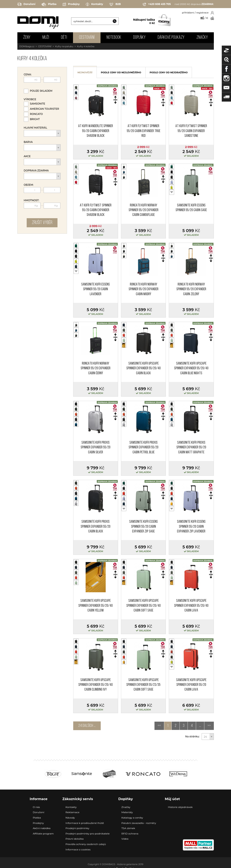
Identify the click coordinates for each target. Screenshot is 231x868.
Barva (28, 142)
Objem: (29, 185)
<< (159, 726)
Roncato (36, 114)
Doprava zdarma (36, 171)
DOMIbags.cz (27, 46)
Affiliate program (43, 834)
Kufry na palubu (64, 46)
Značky (202, 38)
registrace (202, 13)
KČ (202, 18)
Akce (27, 156)
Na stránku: (192, 737)
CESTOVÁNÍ (87, 38)
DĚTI (64, 38)
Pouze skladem (41, 91)
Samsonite (38, 104)
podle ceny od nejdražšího (169, 72)
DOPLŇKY (139, 38)
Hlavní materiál (36, 128)
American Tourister (45, 109)
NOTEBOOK (114, 38)
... (200, 726)
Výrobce (30, 99)
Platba (49, 4)
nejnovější (85, 72)
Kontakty (94, 4)
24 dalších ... (87, 726)
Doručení (26, 4)
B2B (115, 4)
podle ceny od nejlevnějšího (121, 72)
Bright (35, 119)
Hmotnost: (32, 200)
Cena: (28, 75)
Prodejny (71, 4)
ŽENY (27, 38)
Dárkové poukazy (171, 38)
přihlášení (188, 13)
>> (209, 726)
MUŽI (46, 38)
